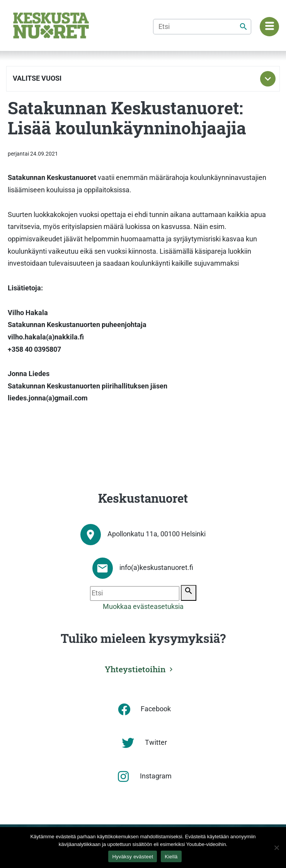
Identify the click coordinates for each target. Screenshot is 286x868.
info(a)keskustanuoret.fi (156, 568)
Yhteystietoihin (135, 669)
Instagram (156, 776)
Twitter (156, 743)
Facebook (156, 709)
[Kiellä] (276, 848)
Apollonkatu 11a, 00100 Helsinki (157, 534)
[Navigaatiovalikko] (269, 27)
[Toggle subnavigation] (268, 79)
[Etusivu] (51, 25)
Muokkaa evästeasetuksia (143, 607)
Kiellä (171, 857)
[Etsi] (202, 27)
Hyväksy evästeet (133, 857)
